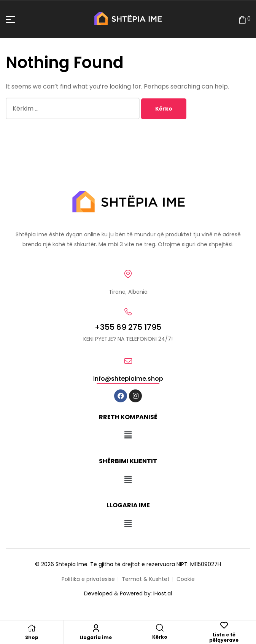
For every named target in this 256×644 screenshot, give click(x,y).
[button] (128, 435)
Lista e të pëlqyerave (224, 637)
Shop (32, 637)
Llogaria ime (96, 637)
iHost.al (163, 593)
